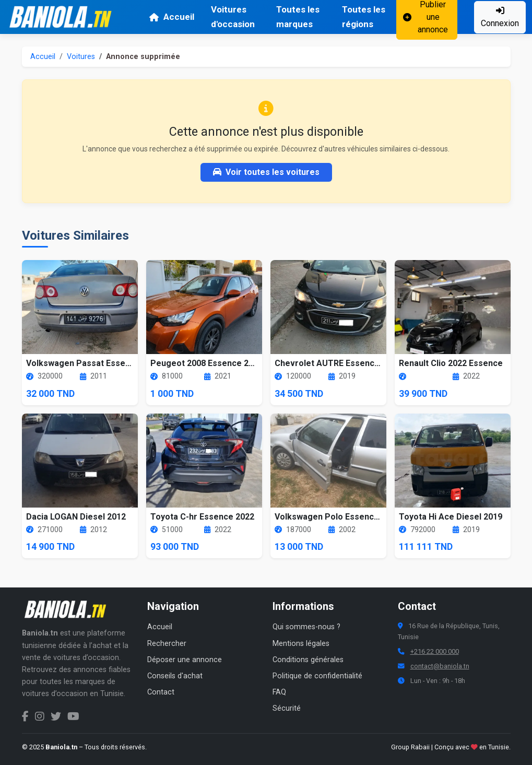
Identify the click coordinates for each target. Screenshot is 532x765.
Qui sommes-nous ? (306, 627)
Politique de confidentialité (317, 676)
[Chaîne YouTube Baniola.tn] (73, 716)
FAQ (279, 692)
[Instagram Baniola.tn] (40, 716)
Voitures (81, 57)
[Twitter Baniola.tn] (56, 716)
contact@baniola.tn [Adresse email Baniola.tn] (440, 666)
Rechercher (167, 644)
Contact (161, 692)
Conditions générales (308, 660)
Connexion (500, 17)
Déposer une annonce (185, 660)
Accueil (172, 17)
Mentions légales (301, 644)
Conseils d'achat (175, 676)
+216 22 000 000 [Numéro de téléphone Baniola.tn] (435, 651)
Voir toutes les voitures (266, 172)
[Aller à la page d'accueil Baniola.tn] (69, 609)
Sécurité (287, 708)
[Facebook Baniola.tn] (25, 716)
